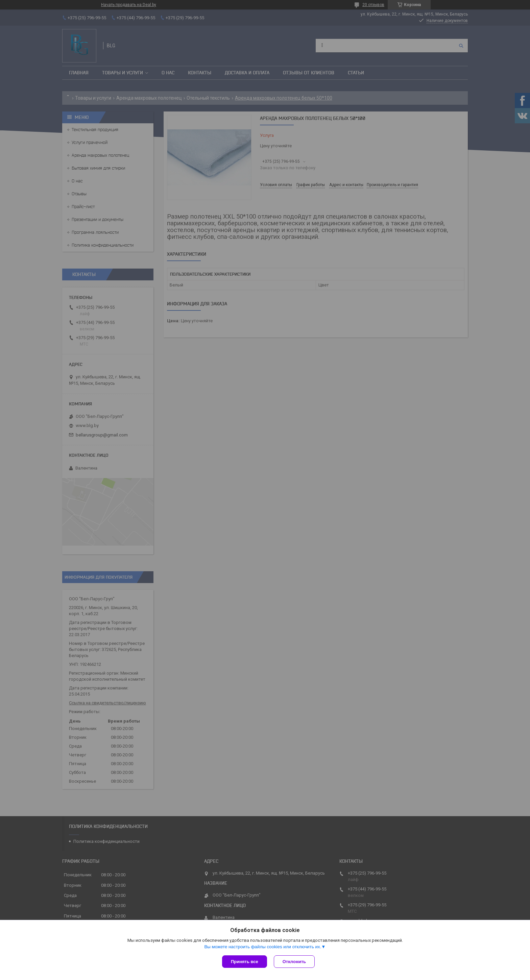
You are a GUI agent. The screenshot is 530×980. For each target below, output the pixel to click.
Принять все (245, 962)
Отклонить (294, 962)
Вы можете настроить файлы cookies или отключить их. (263, 947)
